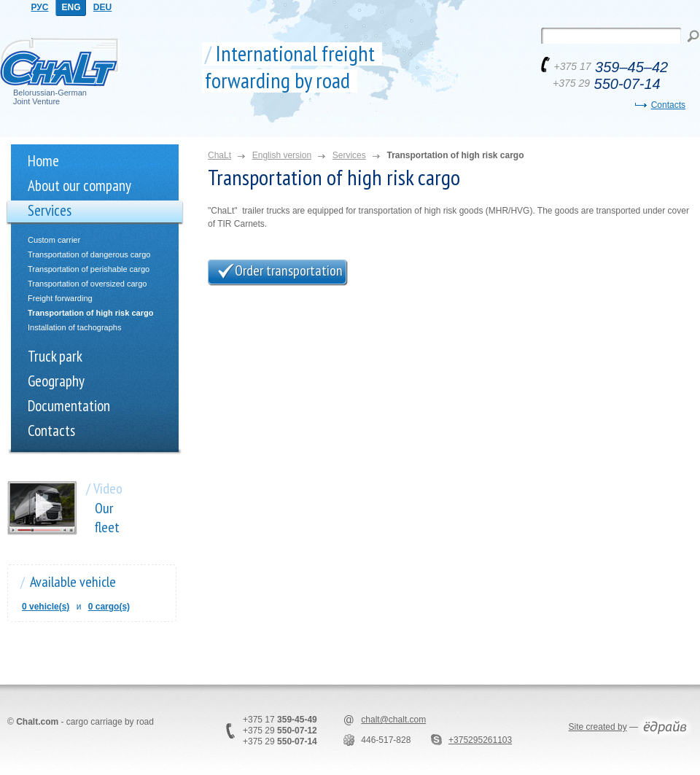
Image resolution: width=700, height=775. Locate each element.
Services (50, 210)
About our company (79, 186)
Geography (56, 381)
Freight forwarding (60, 298)
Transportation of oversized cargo (87, 284)
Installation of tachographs (74, 327)
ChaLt (219, 155)
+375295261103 (480, 740)
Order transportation (289, 270)
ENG (71, 7)
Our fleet (107, 518)
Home (43, 161)
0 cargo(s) (109, 607)
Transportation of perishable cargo (89, 269)
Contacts (668, 105)
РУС (40, 7)
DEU (102, 7)
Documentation (69, 406)
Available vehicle (73, 582)
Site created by (598, 727)
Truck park (55, 356)
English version (282, 155)
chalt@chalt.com (393, 720)
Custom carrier (54, 240)
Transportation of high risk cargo (90, 313)
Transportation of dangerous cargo (89, 254)
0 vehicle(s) (46, 607)
